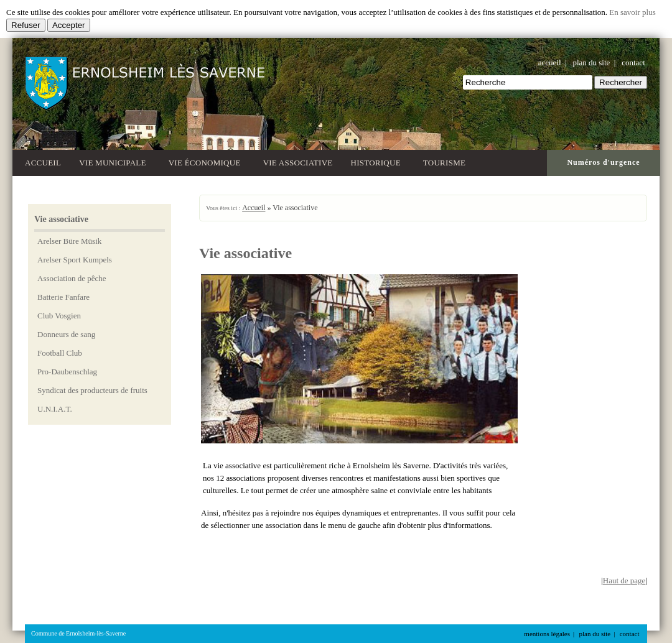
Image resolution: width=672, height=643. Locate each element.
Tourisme (446, 161)
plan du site (591, 62)
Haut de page (624, 581)
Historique (378, 161)
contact (633, 62)
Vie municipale (115, 161)
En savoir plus (632, 12)
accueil (550, 62)
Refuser (26, 25)
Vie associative (298, 163)
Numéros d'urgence (603, 162)
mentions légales (547, 634)
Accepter (69, 25)
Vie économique (207, 161)
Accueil (43, 163)
